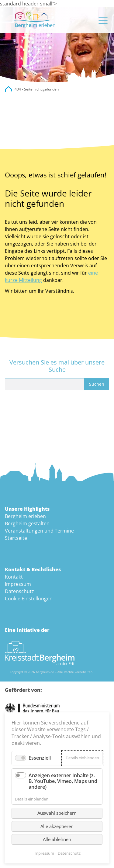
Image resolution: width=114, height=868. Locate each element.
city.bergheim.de (9, 89)
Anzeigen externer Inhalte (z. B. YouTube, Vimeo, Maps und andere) (63, 781)
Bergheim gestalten (27, 523)
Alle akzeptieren (57, 826)
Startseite (16, 538)
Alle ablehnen (57, 839)
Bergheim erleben (25, 516)
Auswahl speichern (57, 813)
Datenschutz (19, 591)
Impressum (18, 584)
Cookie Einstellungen (29, 599)
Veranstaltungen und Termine (39, 531)
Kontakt (14, 577)
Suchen (97, 384)
